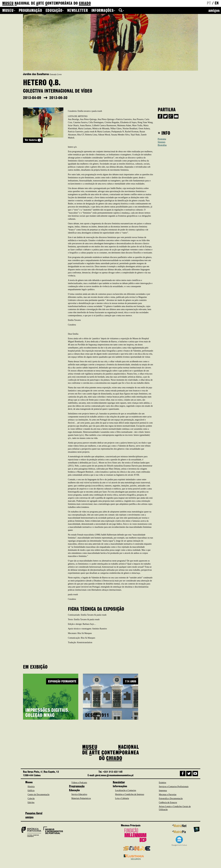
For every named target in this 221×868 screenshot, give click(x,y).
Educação (55, 11)
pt (209, 3)
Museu (9, 11)
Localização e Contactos (126, 790)
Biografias (162, 145)
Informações (103, 11)
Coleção (31, 798)
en (217, 3)
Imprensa (163, 791)
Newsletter (78, 11)
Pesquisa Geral (34, 813)
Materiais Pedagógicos (81, 798)
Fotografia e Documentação (171, 798)
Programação (30, 11)
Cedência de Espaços (168, 802)
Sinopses (162, 142)
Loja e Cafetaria (122, 798)
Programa (162, 139)
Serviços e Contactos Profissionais (174, 787)
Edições (31, 802)
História (31, 787)
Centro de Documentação (39, 795)
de (47, 4)
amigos (214, 11)
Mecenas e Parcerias (168, 795)
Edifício (31, 791)
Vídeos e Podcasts (79, 783)
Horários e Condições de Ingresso (130, 794)
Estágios (162, 783)
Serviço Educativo (79, 794)
